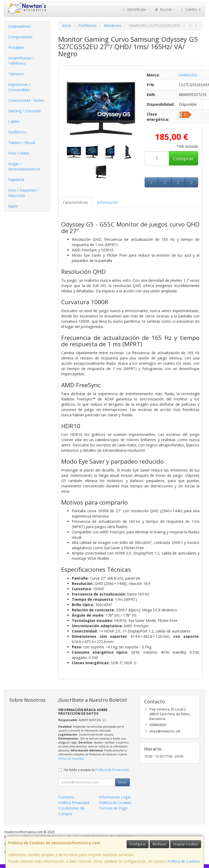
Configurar (138, 844)
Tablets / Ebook (22, 143)
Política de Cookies (184, 861)
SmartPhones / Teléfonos (21, 61)
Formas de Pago (113, 808)
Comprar (183, 158)
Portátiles (16, 47)
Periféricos (17, 132)
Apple (13, 206)
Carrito (190, 9)
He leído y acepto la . (97, 770)
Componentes (20, 37)
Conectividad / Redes (26, 100)
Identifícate (134, 9)
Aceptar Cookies (186, 844)
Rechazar (159, 844)
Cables (14, 121)
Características (75, 202)
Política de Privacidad (71, 759)
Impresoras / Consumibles (19, 87)
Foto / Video (19, 153)
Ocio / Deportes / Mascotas (23, 193)
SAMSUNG (188, 75)
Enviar (122, 782)
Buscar (163, 9)
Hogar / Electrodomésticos (24, 166)
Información (107, 202)
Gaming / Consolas (25, 111)
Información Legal (115, 797)
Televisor (16, 74)
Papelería (16, 180)
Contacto (66, 797)
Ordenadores (19, 26)
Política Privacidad (74, 803)
